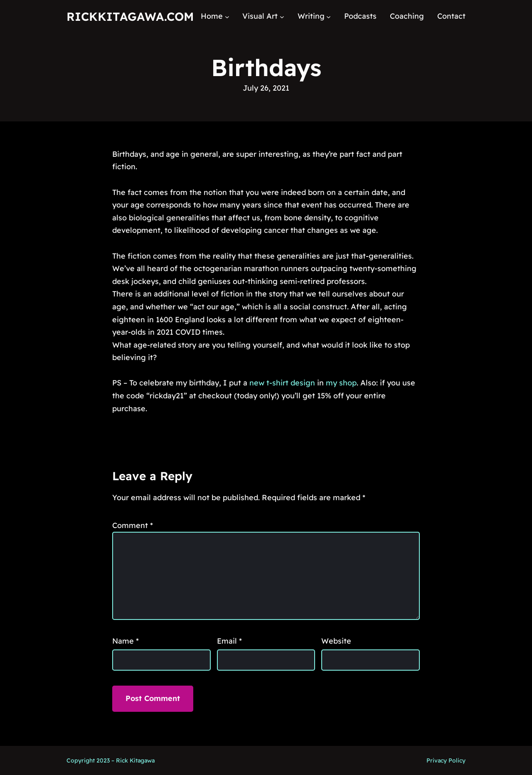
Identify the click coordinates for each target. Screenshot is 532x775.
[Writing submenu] (329, 16)
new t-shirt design (282, 383)
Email (229, 641)
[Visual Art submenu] (282, 16)
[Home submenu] (227, 16)
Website (336, 641)
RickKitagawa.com (130, 16)
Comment (133, 525)
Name (126, 641)
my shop (341, 383)
